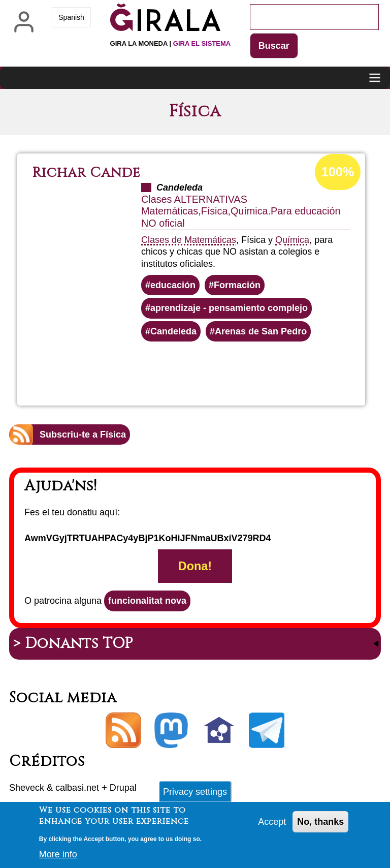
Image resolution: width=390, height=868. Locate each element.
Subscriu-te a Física (83, 435)
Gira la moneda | (171, 43)
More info (58, 858)
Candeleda (173, 331)
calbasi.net (77, 788)
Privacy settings (195, 795)
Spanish (71, 17)
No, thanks (320, 826)
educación (173, 285)
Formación (237, 285)
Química (292, 240)
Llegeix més (230, 369)
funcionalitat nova (147, 601)
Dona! (195, 566)
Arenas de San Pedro (261, 331)
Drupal (123, 788)
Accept (272, 826)
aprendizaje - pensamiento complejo (229, 308)
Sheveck (27, 788)
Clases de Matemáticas (189, 240)
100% (338, 172)
